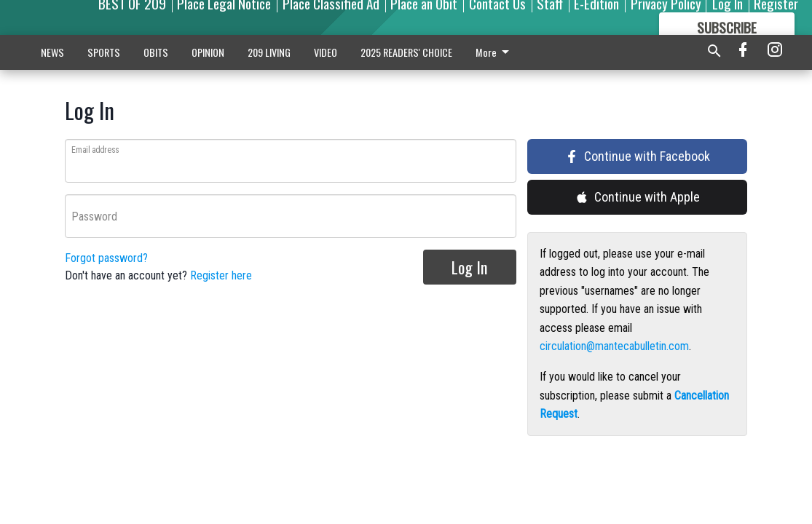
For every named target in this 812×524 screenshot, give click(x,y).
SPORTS (104, 52)
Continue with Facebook (638, 156)
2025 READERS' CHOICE (406, 52)
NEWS (52, 52)
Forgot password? (106, 258)
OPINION (208, 52)
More (495, 52)
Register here (221, 275)
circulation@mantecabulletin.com (614, 346)
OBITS (156, 52)
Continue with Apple (638, 197)
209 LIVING (269, 52)
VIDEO (326, 52)
